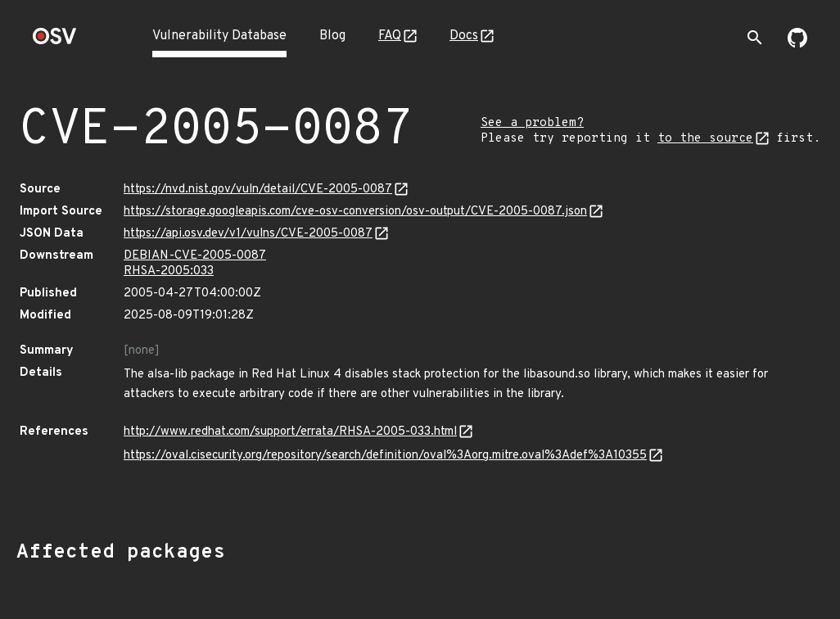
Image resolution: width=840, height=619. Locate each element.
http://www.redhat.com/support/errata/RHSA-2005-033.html (290, 432)
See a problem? (532, 123)
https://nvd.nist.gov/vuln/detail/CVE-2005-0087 (258, 190)
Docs (464, 36)
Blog (332, 36)
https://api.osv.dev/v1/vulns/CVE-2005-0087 (248, 234)
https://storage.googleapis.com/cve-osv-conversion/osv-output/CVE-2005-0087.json (355, 212)
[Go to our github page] (797, 44)
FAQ (390, 36)
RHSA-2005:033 (169, 271)
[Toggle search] (755, 38)
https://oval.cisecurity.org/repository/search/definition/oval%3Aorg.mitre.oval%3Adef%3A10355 (385, 456)
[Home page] (55, 41)
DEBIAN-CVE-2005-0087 (195, 256)
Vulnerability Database (219, 36)
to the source (705, 139)
